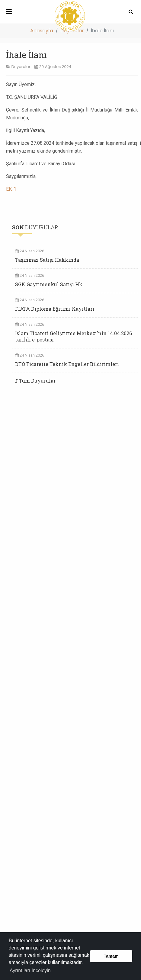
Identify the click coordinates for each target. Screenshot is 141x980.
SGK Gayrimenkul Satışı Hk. (49, 284)
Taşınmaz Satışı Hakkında (47, 260)
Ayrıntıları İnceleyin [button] (30, 970)
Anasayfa (42, 31)
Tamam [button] (111, 956)
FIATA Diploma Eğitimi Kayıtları (55, 309)
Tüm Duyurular (37, 381)
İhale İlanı (26, 55)
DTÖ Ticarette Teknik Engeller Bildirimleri (67, 364)
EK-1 (11, 189)
